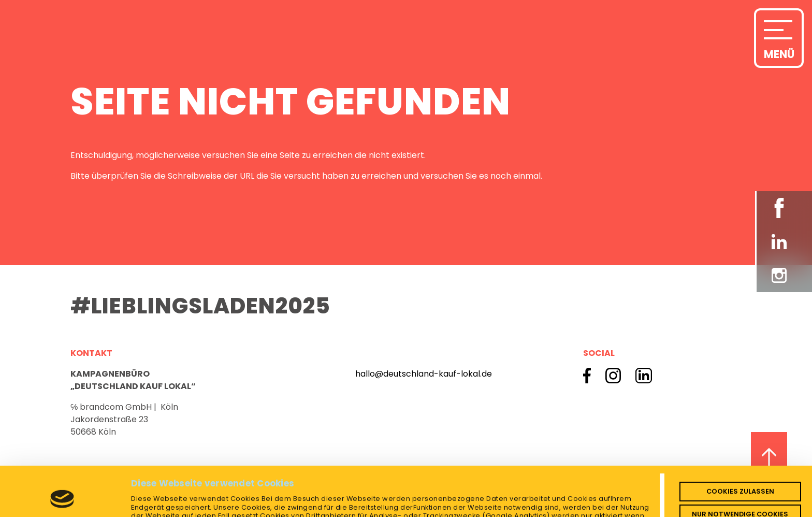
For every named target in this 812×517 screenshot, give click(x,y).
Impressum (248, 487)
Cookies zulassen (740, 445)
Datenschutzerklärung (174, 487)
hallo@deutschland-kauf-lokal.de (424, 374)
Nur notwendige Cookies (740, 468)
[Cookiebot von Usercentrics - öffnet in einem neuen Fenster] (62, 501)
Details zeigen (161, 501)
